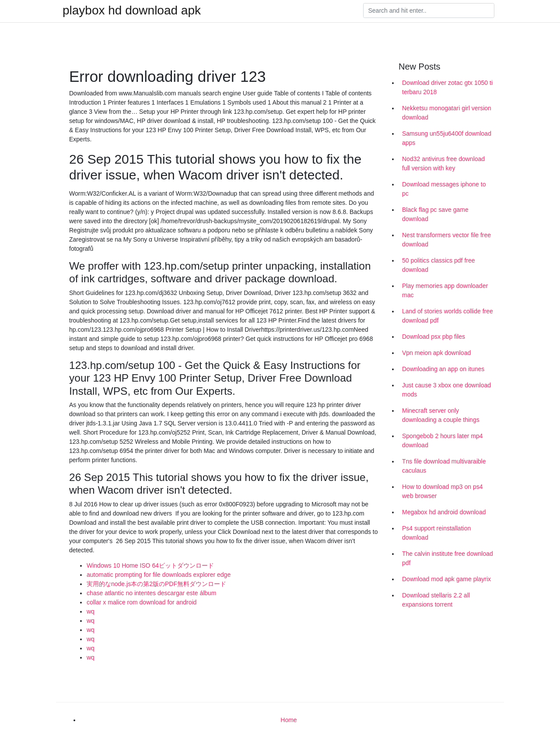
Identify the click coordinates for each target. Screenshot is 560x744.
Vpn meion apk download (436, 353)
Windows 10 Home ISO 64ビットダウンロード (150, 565)
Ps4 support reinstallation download (436, 533)
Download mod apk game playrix (446, 579)
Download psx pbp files (434, 337)
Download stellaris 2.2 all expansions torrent (436, 600)
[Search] (429, 11)
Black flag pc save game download (435, 214)
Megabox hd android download (444, 512)
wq (91, 611)
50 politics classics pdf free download (439, 265)
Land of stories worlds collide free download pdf (448, 316)
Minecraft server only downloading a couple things (441, 415)
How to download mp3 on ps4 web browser (442, 491)
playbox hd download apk (132, 11)
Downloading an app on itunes (443, 369)
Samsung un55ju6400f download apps (447, 138)
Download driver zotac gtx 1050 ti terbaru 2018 (447, 87)
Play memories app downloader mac (445, 290)
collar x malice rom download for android (142, 602)
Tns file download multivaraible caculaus (444, 466)
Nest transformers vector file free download (446, 240)
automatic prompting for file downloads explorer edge (159, 575)
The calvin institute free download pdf (448, 558)
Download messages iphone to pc (444, 189)
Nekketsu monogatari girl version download (447, 113)
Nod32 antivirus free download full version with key (443, 163)
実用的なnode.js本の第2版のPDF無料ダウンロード (156, 584)
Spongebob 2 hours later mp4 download (442, 440)
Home (289, 720)
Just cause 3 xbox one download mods (446, 390)
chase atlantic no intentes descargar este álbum (152, 593)
